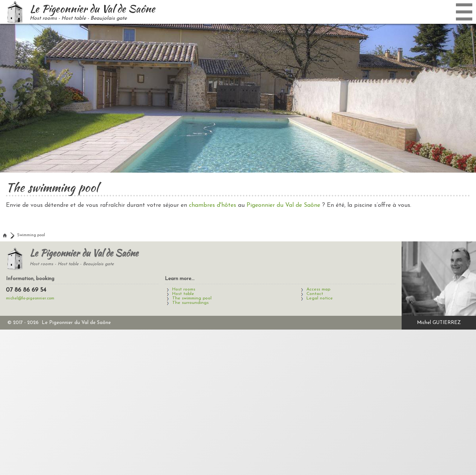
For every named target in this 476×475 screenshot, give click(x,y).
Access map (318, 289)
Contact (315, 294)
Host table (183, 294)
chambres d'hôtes (213, 205)
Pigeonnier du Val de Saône (283, 205)
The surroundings (190, 303)
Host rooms (184, 289)
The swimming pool (192, 298)
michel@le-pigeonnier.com (30, 299)
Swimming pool (31, 235)
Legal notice (320, 298)
